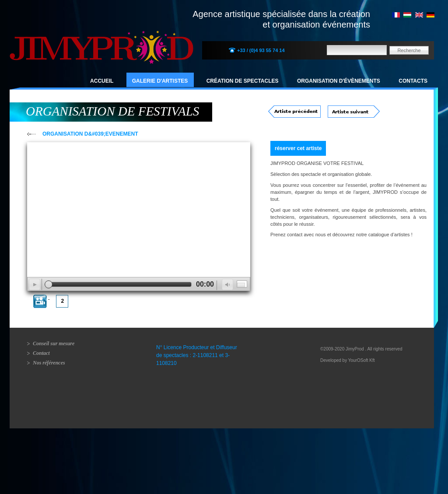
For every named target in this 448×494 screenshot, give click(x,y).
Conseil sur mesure (54, 343)
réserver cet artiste (298, 148)
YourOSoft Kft (362, 360)
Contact (41, 353)
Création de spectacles (243, 81)
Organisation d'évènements (339, 81)
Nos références (49, 363)
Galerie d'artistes (160, 81)
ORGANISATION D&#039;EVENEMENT (90, 134)
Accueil (102, 81)
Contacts (413, 81)
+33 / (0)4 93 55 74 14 (261, 50)
